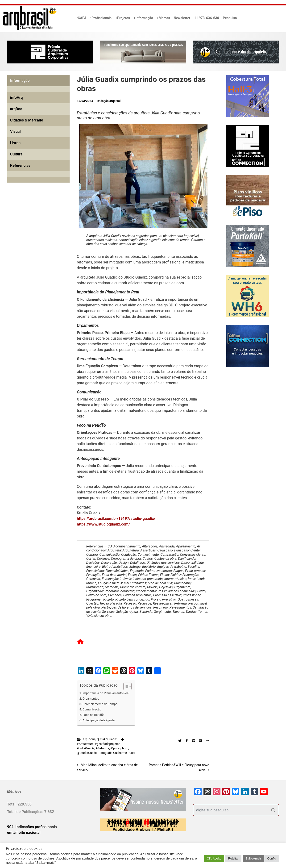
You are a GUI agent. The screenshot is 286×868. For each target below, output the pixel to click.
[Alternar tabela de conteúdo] (125, 686)
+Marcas (163, 18)
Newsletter (182, 18)
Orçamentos (91, 699)
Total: (12, 804)
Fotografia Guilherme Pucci (117, 753)
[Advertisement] (37, 240)
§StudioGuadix (107, 739)
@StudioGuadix (87, 753)
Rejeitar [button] (233, 858)
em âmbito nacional (24, 833)
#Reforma (102, 748)
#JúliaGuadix (86, 748)
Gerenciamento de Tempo (100, 704)
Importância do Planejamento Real (106, 693)
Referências (20, 165)
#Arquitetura (85, 744)
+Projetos (123, 18)
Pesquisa (230, 18)
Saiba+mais (253, 858)
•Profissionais (101, 18)
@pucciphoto (119, 748)
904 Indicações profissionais (32, 827)
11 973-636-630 (207, 18)
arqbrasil (115, 101)
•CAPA (82, 18)
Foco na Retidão (93, 715)
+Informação (143, 18)
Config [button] (272, 858)
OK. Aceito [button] (214, 858)
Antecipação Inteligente (99, 720)
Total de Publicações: (26, 812)
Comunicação (92, 709)
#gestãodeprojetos (108, 744)
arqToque (89, 739)
